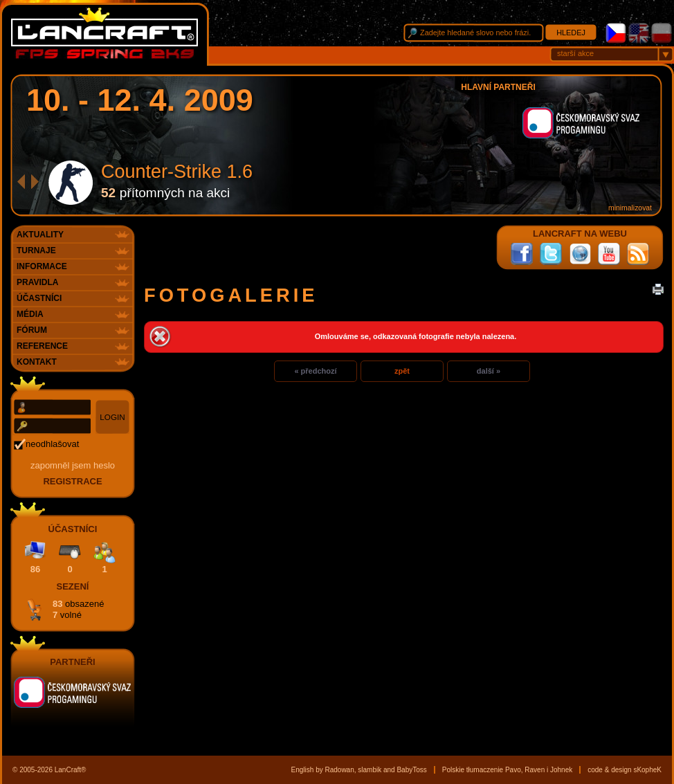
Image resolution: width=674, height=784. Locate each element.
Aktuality (40, 235)
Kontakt (37, 362)
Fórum (32, 330)
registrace (72, 481)
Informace (42, 266)
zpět (402, 371)
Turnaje (36, 250)
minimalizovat (630, 208)
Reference (42, 346)
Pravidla (37, 282)
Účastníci (39, 298)
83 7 (78, 609)
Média (30, 314)
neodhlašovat (52, 444)
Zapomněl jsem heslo (73, 465)
